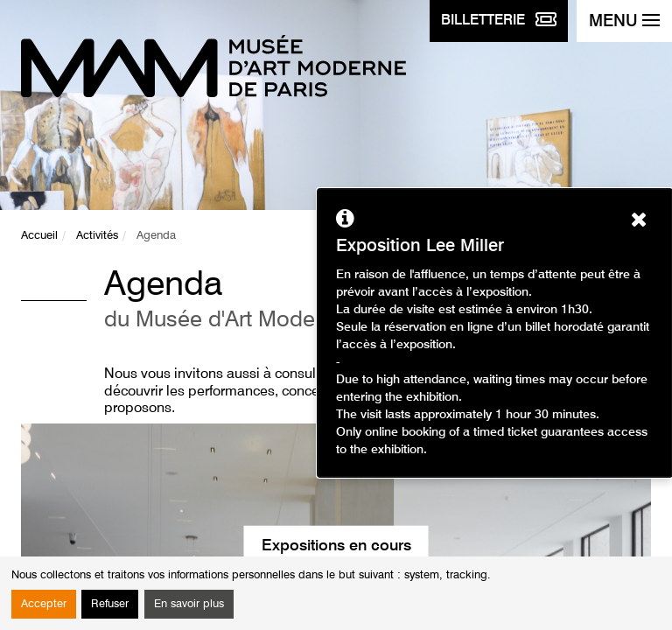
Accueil (39, 236)
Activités (97, 236)
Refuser (110, 604)
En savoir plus (189, 604)
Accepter (44, 604)
